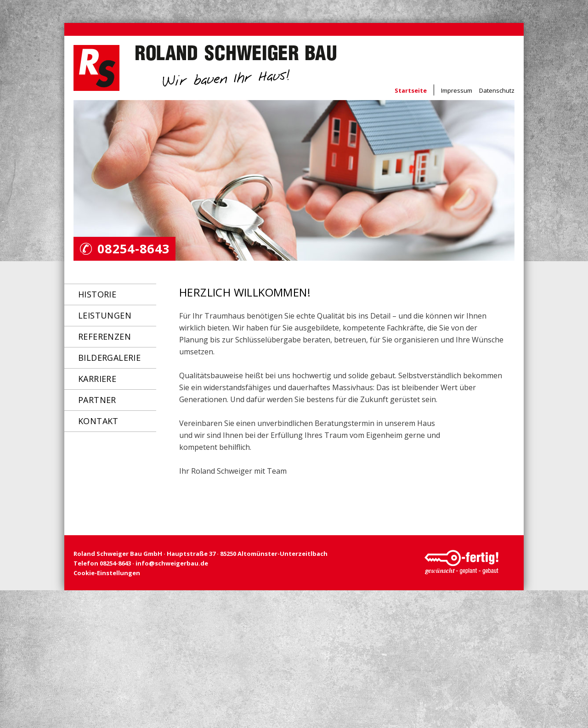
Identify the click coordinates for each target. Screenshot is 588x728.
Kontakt (98, 421)
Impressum (457, 90)
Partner (97, 400)
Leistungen (105, 315)
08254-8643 (134, 249)
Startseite (411, 90)
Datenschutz (497, 90)
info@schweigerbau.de (172, 563)
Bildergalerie (109, 358)
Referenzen (105, 336)
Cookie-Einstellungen (107, 573)
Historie (97, 294)
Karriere (97, 379)
